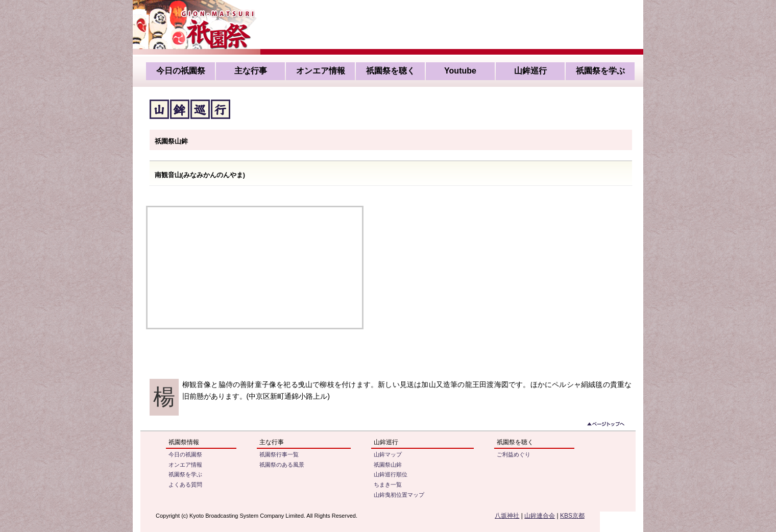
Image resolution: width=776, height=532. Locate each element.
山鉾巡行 (530, 71)
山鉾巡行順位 (391, 474)
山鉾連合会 (540, 516)
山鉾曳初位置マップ (399, 495)
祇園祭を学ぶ (600, 71)
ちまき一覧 (388, 485)
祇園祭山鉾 (388, 465)
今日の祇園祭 (181, 71)
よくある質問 (185, 485)
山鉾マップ (388, 454)
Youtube (460, 71)
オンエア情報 (321, 71)
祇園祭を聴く (391, 71)
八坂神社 (507, 516)
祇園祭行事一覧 (279, 454)
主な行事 (251, 71)
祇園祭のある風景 (282, 465)
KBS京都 (572, 516)
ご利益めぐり (514, 454)
